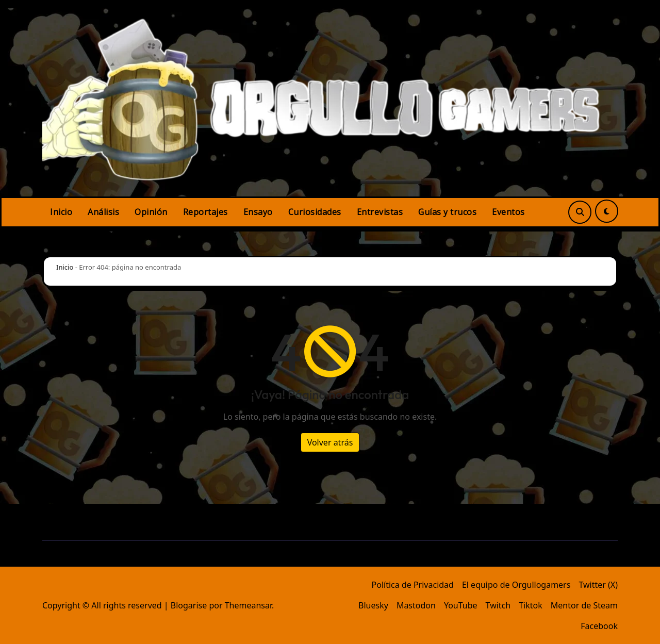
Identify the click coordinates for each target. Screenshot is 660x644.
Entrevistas (380, 212)
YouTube (461, 605)
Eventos (508, 212)
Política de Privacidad (413, 585)
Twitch (498, 605)
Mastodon (416, 605)
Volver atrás (330, 442)
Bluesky (373, 605)
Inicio (61, 212)
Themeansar (248, 605)
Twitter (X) (598, 585)
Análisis (103, 212)
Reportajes (205, 212)
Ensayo (258, 212)
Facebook (599, 626)
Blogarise (189, 605)
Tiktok (531, 605)
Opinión (151, 212)
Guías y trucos (447, 212)
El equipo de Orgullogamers (516, 585)
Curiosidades (315, 212)
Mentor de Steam (584, 605)
